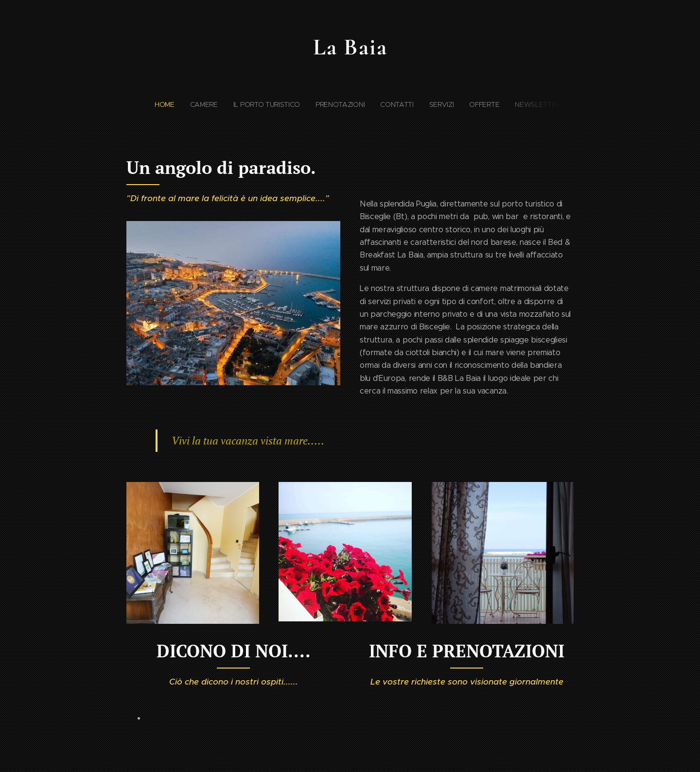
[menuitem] (307, 104)
